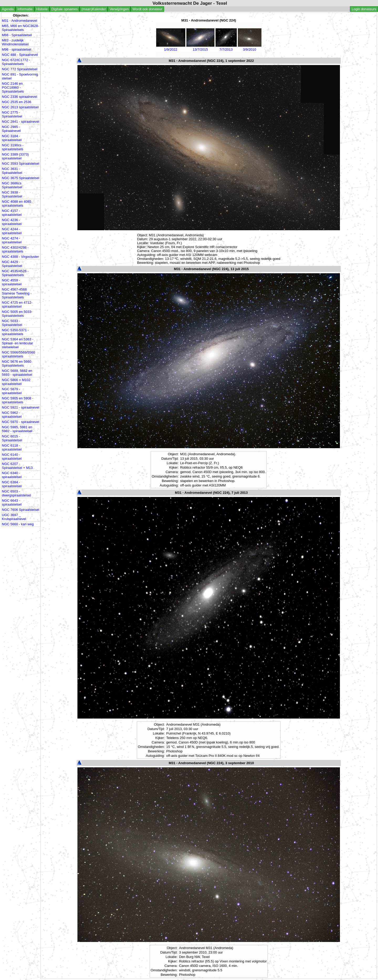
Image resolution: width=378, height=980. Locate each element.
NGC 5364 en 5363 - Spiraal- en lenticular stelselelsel (18, 343)
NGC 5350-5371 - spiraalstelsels (15, 332)
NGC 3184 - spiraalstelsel (12, 138)
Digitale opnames (65, 9)
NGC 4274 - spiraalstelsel (12, 240)
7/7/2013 (226, 47)
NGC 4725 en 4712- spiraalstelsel (17, 304)
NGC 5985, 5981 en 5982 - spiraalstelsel (17, 429)
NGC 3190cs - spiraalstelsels (13, 147)
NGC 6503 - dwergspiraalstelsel (16, 493)
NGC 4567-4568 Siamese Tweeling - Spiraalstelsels (17, 293)
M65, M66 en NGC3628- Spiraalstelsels (20, 28)
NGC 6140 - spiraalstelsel (12, 457)
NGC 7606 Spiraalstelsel (20, 510)
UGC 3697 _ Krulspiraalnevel (14, 517)
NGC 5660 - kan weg (18, 524)
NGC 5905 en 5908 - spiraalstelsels (18, 400)
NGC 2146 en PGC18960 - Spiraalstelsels (13, 87)
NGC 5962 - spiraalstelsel (12, 415)
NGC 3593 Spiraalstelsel (20, 164)
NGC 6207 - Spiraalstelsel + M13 (17, 466)
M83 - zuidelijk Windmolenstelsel (15, 42)
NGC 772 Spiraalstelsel (20, 69)
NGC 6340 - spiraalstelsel (12, 475)
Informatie (25, 9)
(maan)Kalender (94, 9)
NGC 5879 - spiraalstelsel (12, 391)
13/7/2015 (200, 47)
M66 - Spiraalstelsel (17, 35)
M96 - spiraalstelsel (17, 49)
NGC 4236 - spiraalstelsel (12, 222)
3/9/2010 (250, 47)
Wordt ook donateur (147, 9)
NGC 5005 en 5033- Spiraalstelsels (17, 314)
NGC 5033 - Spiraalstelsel (12, 323)
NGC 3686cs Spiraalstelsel (12, 185)
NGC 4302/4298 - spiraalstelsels (15, 249)
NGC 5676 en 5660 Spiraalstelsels (17, 363)
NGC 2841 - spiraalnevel (20, 122)
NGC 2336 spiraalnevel (19, 97)
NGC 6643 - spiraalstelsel (12, 502)
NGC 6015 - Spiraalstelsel (12, 438)
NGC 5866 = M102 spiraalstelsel (16, 382)
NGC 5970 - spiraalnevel (20, 422)
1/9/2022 (171, 47)
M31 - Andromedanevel (19, 21)
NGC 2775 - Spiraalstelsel (12, 114)
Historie (42, 9)
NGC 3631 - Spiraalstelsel (12, 171)
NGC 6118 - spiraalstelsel (12, 447)
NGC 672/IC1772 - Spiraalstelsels (16, 62)
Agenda (8, 9)
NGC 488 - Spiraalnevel (20, 55)
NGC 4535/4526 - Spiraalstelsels (15, 273)
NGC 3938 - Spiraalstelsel (12, 194)
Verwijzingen (119, 9)
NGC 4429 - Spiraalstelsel (12, 264)
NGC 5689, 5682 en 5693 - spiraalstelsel (17, 373)
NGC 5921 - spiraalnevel (20, 407)
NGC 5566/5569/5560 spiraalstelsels (18, 354)
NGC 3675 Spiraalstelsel (20, 178)
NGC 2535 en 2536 (17, 102)
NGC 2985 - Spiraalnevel (11, 129)
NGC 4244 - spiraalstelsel (12, 231)
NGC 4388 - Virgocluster (20, 257)
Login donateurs (364, 9)
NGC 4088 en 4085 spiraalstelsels (17, 204)
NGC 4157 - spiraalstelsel (12, 213)
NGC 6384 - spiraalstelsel (12, 484)
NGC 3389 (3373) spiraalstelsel (15, 156)
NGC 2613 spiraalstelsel (20, 107)
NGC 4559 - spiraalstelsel (12, 282)
